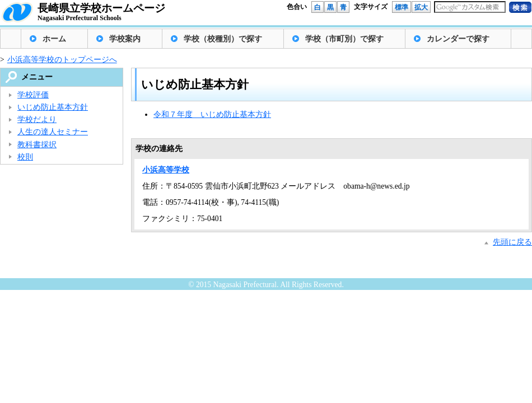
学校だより (37, 120)
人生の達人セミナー (53, 132)
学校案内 (125, 39)
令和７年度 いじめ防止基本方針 (212, 114)
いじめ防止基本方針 (53, 107)
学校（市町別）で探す (344, 39)
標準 (402, 7)
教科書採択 (37, 145)
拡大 (421, 7)
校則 (25, 157)
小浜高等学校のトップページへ (62, 60)
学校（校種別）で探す (223, 39)
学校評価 (33, 95)
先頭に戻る (512, 242)
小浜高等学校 (166, 170)
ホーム (54, 39)
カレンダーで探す (458, 39)
